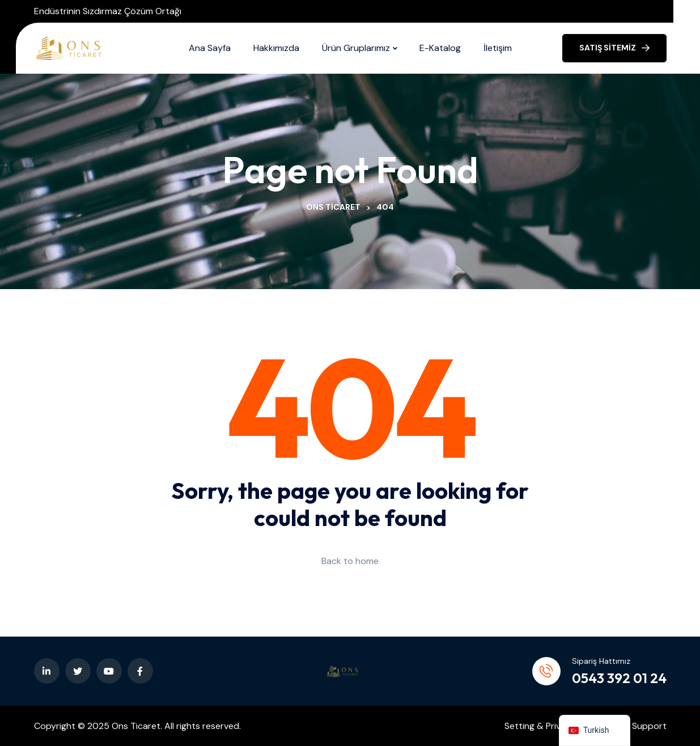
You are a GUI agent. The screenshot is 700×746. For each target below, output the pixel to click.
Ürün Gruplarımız (356, 48)
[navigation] (595, 730)
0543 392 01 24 (619, 678)
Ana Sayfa (210, 48)
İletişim (498, 48)
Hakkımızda (276, 48)
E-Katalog (440, 48)
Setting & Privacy (540, 726)
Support (649, 726)
